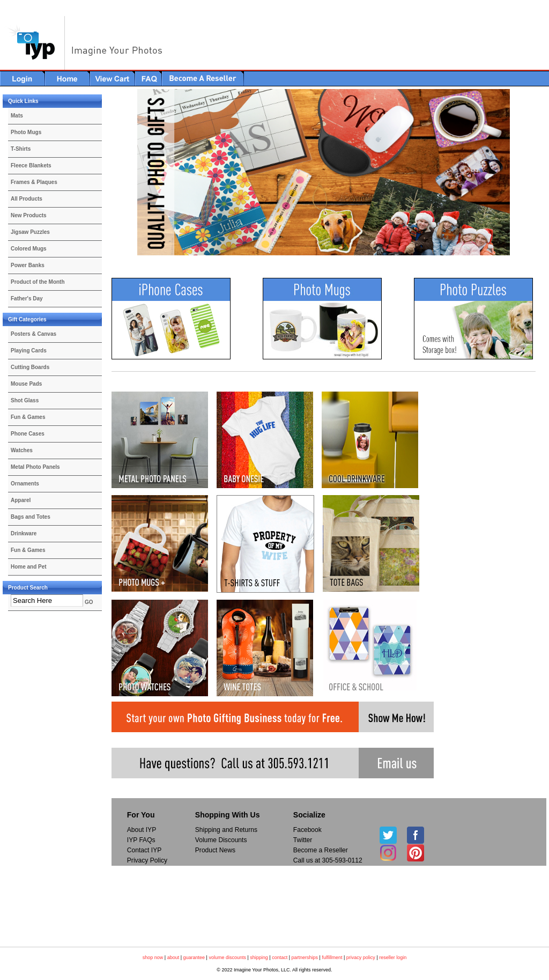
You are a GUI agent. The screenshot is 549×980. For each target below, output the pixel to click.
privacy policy (361, 957)
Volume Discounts (221, 840)
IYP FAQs (141, 840)
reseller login (393, 957)
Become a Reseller (321, 850)
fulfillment (332, 957)
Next (529, 172)
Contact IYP (144, 850)
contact (280, 957)
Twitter (303, 840)
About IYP (142, 830)
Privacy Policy (147, 860)
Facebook (307, 830)
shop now (153, 957)
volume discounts (227, 957)
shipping (259, 957)
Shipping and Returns (226, 830)
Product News (215, 850)
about (173, 957)
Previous (118, 172)
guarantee (194, 957)
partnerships (305, 957)
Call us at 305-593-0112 (328, 860)
